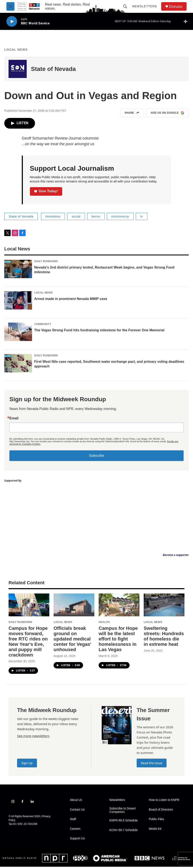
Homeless (53, 218)
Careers (75, 830)
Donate (176, 7)
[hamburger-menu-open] (10, 6)
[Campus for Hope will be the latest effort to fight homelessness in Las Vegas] (119, 606)
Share (132, 114)
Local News (16, 51)
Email (14, 420)
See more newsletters (33, 737)
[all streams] (187, 21)
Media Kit (155, 830)
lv (142, 218)
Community (43, 325)
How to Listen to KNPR (164, 801)
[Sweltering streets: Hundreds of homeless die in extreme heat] (164, 606)
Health (104, 623)
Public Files (156, 820)
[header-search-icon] (125, 6)
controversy (120, 218)
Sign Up (27, 764)
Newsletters (145, 6)
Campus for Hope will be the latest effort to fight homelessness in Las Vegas (118, 640)
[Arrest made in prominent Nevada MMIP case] (18, 302)
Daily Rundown (46, 262)
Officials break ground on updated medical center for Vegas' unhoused (72, 640)
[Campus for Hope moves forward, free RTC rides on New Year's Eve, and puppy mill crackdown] (29, 606)
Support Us (77, 840)
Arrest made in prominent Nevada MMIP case (71, 300)
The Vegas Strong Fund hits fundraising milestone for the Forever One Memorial (99, 331)
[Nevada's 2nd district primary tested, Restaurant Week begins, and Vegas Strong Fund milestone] (18, 270)
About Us (76, 801)
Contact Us (77, 811)
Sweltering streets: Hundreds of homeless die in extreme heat (164, 637)
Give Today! (46, 192)
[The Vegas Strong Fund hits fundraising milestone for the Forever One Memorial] (18, 333)
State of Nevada (53, 70)
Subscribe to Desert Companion (122, 811)
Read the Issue (152, 764)
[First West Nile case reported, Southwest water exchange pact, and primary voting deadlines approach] (18, 364)
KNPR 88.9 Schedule (123, 822)
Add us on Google (167, 114)
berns (96, 218)
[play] (12, 21)
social (76, 218)
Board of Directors (161, 811)
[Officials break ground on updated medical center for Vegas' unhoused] (74, 606)
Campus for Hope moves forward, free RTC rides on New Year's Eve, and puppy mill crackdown (28, 643)
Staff (73, 820)
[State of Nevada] (18, 70)
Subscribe (96, 457)
